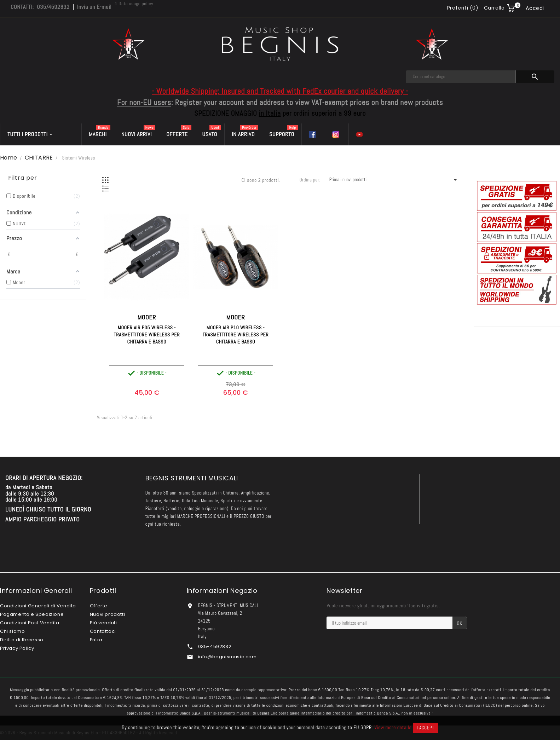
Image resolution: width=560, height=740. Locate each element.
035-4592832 (215, 646)
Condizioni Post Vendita (30, 623)
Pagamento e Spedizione (32, 614)
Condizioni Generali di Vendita (38, 606)
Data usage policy (136, 4)
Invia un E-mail (94, 7)
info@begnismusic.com (227, 657)
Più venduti (103, 623)
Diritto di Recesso (22, 640)
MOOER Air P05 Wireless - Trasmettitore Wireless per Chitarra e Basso (147, 335)
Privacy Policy (17, 648)
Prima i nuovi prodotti (394, 180)
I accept (425, 728)
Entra (96, 640)
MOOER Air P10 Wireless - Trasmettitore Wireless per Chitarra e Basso (236, 335)
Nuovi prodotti (107, 614)
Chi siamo (12, 631)
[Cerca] (461, 77)
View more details (393, 727)
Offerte (99, 606)
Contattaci (103, 631)
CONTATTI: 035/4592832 (40, 7)
